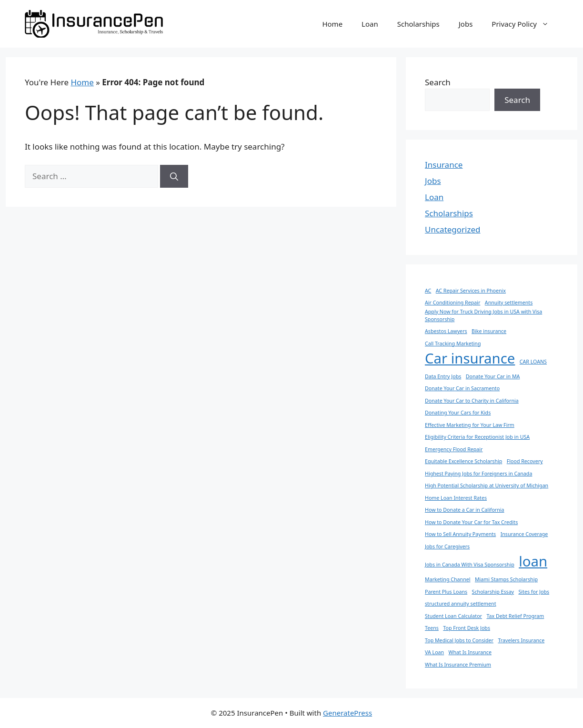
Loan (370, 24)
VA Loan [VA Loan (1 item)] (434, 652)
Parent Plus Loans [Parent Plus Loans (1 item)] (446, 592)
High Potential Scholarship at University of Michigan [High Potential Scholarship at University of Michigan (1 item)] (487, 485)
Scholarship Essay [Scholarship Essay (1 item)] (493, 592)
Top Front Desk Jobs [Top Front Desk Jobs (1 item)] (467, 628)
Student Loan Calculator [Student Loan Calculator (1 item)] (453, 616)
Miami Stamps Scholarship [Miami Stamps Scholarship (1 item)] (506, 579)
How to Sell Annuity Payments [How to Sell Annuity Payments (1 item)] (460, 534)
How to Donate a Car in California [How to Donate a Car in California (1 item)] (465, 510)
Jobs (466, 24)
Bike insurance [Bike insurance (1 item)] (489, 331)
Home (332, 24)
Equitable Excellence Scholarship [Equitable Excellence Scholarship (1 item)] (463, 461)
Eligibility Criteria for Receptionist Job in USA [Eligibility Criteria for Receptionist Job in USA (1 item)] (477, 437)
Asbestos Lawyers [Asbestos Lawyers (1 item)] (446, 331)
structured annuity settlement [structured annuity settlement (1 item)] (461, 604)
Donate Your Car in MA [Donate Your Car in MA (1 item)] (493, 376)
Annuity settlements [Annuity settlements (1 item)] (509, 303)
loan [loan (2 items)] (533, 561)
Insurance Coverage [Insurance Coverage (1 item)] (524, 534)
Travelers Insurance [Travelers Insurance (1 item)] (521, 640)
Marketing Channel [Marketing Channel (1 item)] (447, 579)
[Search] (174, 176)
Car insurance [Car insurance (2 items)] (470, 358)
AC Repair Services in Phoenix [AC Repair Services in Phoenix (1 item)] (471, 291)
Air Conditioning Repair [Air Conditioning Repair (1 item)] (452, 303)
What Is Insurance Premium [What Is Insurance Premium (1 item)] (458, 665)
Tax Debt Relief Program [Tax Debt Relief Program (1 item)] (515, 616)
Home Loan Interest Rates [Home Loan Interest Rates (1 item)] (456, 498)
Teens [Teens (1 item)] (432, 628)
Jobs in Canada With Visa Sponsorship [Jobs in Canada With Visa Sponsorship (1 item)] (470, 565)
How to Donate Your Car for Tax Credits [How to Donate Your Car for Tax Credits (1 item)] (471, 522)
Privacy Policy (525, 24)
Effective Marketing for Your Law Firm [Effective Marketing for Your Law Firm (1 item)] (470, 425)
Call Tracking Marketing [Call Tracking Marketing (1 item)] (453, 344)
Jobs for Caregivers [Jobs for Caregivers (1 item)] (447, 546)
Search (438, 82)
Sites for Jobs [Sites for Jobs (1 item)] (534, 592)
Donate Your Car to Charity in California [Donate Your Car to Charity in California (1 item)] (472, 401)
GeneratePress (347, 713)
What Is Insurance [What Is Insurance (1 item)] (470, 652)
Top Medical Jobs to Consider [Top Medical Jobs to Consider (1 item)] (459, 640)
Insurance (444, 165)
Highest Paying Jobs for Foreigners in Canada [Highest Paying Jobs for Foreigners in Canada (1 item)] (478, 474)
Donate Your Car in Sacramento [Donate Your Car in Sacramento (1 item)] (462, 388)
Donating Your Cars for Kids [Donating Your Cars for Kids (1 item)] (458, 413)
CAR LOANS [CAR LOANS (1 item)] (533, 362)
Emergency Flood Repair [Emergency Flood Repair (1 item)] (454, 449)
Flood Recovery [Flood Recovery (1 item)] (525, 461)
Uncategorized (453, 229)
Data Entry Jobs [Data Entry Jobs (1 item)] (443, 376)
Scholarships (418, 24)
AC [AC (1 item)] (428, 291)
